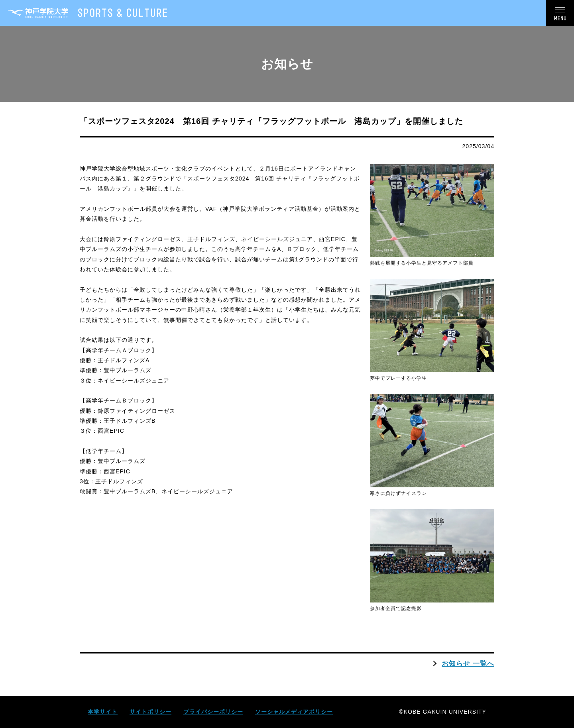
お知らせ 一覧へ (468, 663)
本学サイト (103, 712)
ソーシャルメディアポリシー (294, 712)
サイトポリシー (150, 712)
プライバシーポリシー (213, 712)
